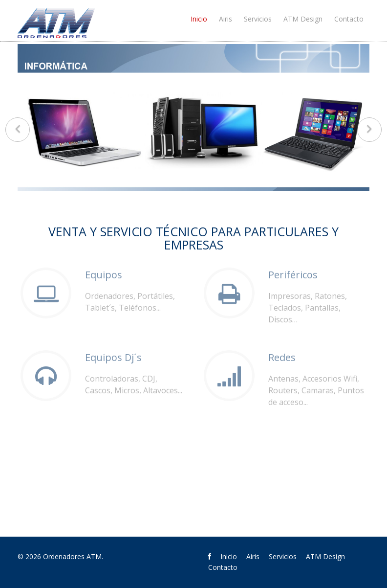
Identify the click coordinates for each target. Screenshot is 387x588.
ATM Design (303, 19)
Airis (226, 19)
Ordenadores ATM (72, 556)
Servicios (258, 19)
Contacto (349, 19)
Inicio (199, 19)
